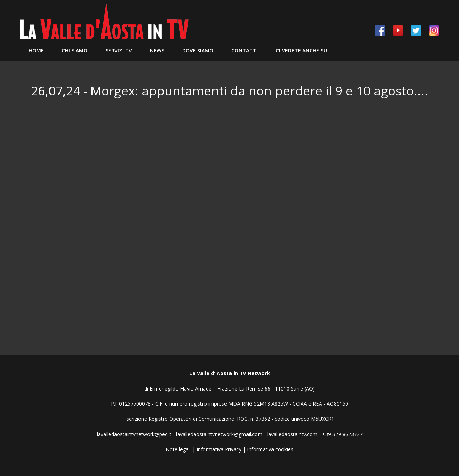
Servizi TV (119, 50)
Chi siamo (75, 50)
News (157, 50)
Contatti (245, 50)
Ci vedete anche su (301, 50)
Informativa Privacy (219, 449)
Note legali (178, 449)
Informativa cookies (270, 449)
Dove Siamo (198, 50)
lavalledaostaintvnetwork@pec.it (134, 434)
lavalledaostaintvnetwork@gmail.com (219, 434)
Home (36, 50)
